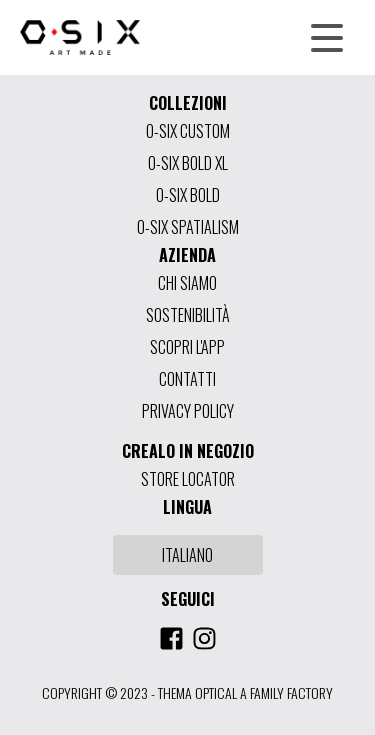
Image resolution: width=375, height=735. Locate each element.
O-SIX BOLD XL (188, 163)
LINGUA (187, 507)
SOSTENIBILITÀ (188, 315)
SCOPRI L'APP (187, 347)
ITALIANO (187, 555)
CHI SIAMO (187, 283)
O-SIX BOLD (188, 195)
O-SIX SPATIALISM (188, 227)
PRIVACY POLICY (188, 411)
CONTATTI (187, 379)
